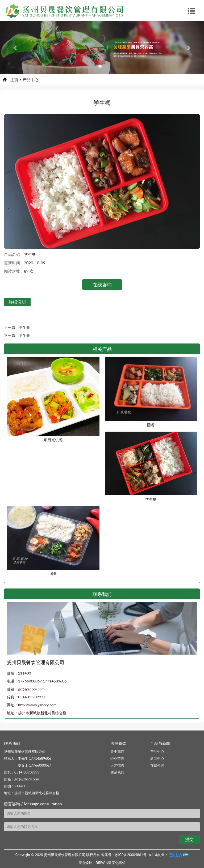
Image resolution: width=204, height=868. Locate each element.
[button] (15, 48)
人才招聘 (117, 765)
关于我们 (117, 751)
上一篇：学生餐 (17, 327)
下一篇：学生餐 (17, 335)
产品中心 (31, 80)
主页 (14, 80)
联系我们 (117, 772)
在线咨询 (102, 285)
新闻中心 (157, 758)
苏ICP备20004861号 (131, 855)
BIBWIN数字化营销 (111, 863)
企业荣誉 (117, 758)
